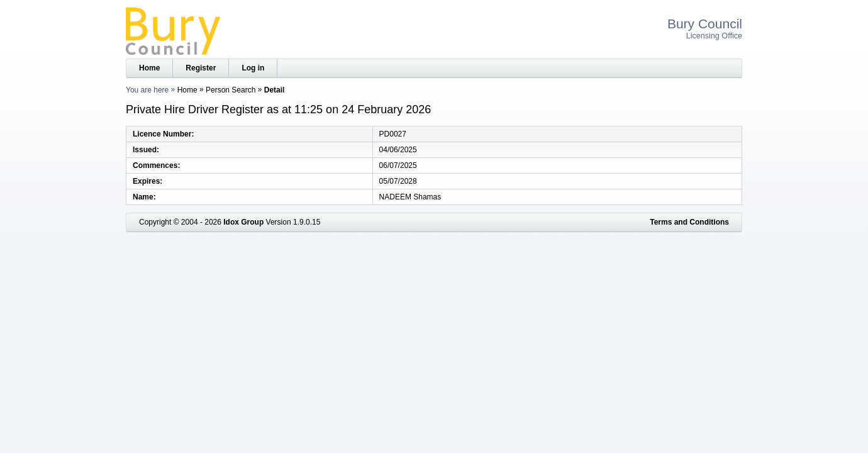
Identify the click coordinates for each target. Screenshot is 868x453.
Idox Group (243, 222)
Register (201, 68)
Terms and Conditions (689, 222)
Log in (253, 68)
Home (149, 68)
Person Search (231, 90)
